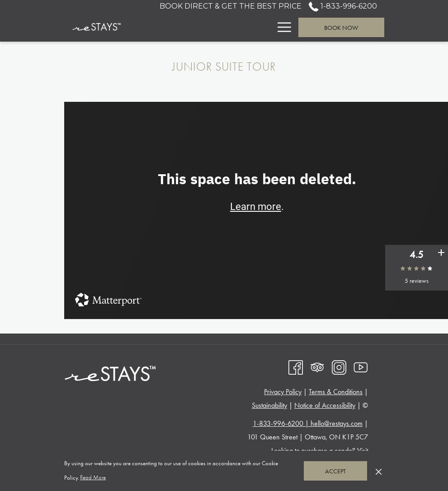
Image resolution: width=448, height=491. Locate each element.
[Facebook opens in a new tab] (296, 366)
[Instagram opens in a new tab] (339, 366)
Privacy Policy (283, 392)
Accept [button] (335, 471)
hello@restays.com (337, 423)
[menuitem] (194, 27)
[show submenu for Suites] (266, 27)
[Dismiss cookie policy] (379, 471)
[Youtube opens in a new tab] (361, 366)
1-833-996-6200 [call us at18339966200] (343, 6)
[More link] (281, 27)
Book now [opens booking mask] (341, 28)
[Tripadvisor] (317, 366)
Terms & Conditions (336, 392)
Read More (94, 478)
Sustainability (269, 405)
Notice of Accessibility (325, 405)
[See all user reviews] (441, 254)
